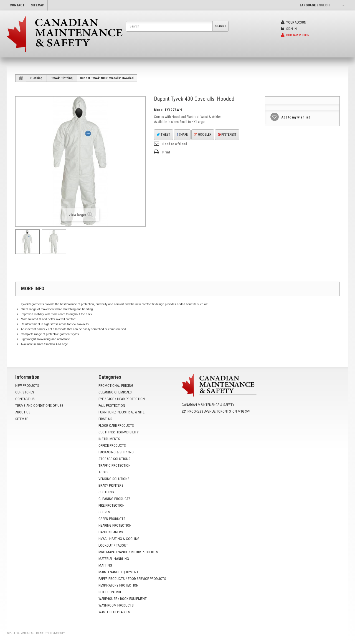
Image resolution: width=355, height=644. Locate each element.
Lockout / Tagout (113, 545)
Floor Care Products (116, 425)
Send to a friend (175, 144)
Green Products (112, 519)
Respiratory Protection (118, 585)
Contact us (25, 399)
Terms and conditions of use (39, 406)
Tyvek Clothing (62, 78)
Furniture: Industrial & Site (121, 412)
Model (159, 110)
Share (182, 135)
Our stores (25, 392)
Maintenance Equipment (118, 572)
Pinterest (227, 135)
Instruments (109, 439)
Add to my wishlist (295, 117)
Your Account (295, 22)
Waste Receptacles (114, 612)
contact (17, 5)
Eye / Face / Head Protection (122, 399)
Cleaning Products (115, 499)
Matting (105, 565)
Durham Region (295, 35)
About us (23, 412)
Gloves (104, 512)
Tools (103, 472)
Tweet (163, 135)
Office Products (112, 445)
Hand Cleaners (111, 532)
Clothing (36, 78)
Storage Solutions (114, 459)
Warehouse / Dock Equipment (123, 599)
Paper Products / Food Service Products (132, 579)
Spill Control (110, 592)
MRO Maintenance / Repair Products (128, 552)
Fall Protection (112, 406)
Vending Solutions (114, 479)
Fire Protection (111, 505)
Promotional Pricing (116, 386)
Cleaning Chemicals (115, 392)
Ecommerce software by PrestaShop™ (40, 633)
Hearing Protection (115, 525)
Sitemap (22, 419)
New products (27, 386)
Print (166, 152)
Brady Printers (111, 485)
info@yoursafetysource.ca (215, 425)
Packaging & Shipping (116, 452)
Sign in (289, 29)
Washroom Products (116, 605)
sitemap (37, 5)
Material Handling (114, 559)
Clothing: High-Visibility (119, 432)
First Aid (105, 419)
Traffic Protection (115, 465)
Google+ (203, 135)
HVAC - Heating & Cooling (119, 539)
